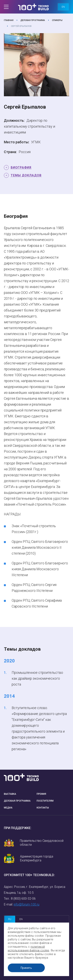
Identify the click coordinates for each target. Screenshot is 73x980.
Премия (41, 794)
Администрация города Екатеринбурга (37, 858)
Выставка (10, 794)
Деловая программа (33, 20)
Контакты (43, 808)
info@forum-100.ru (26, 904)
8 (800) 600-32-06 (23, 899)
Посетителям (45, 801)
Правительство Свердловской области (42, 843)
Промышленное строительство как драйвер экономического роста (37, 678)
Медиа (8, 808)
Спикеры (57, 20)
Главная (9, 20)
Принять (26, 968)
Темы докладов (26, 175)
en (63, 7)
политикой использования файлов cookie (29, 949)
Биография (21, 168)
